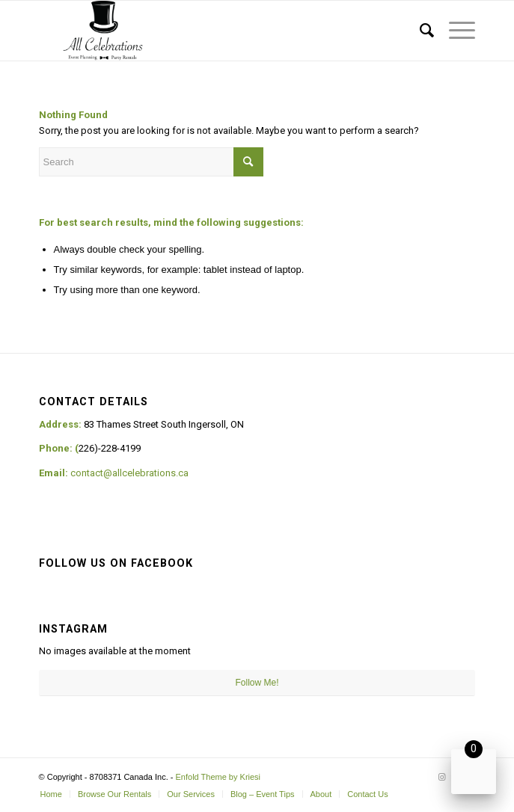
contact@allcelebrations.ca (129, 473)
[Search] (419, 31)
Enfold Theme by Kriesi (218, 777)
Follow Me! (257, 683)
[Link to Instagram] (441, 777)
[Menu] (455, 31)
